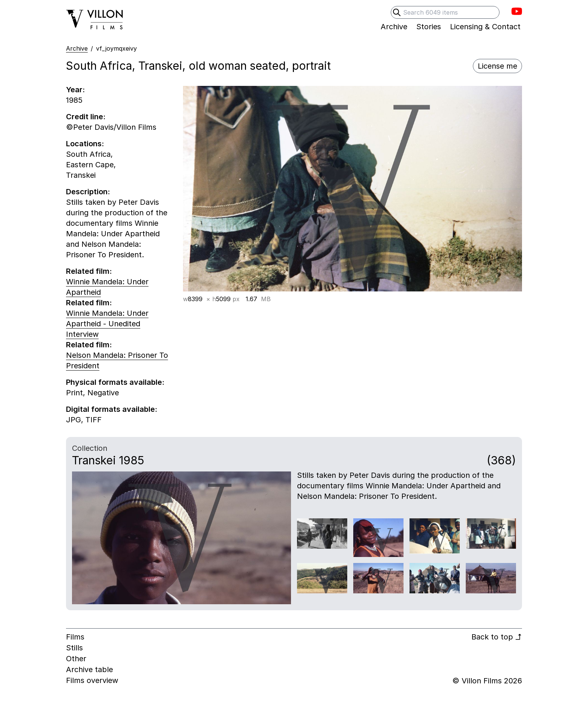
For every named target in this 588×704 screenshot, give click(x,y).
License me (497, 66)
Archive (77, 48)
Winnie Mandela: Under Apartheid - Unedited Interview (107, 324)
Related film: (89, 271)
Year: (75, 90)
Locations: (85, 144)
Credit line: (86, 117)
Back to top (497, 637)
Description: (88, 192)
